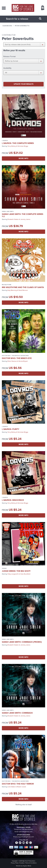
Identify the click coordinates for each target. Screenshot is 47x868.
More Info (23, 158)
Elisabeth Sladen (13, 219)
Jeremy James (25, 219)
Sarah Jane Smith (8, 211)
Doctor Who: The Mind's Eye (17, 358)
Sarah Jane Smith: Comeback (17, 713)
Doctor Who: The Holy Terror (18, 784)
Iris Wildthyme (7, 285)
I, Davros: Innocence (13, 500)
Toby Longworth (13, 574)
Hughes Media (27, 866)
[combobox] (20, 19)
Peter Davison (12, 361)
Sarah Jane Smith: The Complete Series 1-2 (23, 215)
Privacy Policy (15, 863)
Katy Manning (12, 290)
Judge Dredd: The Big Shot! (16, 571)
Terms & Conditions (31, 863)
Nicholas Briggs (23, 146)
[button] (24, 44)
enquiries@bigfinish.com (26, 837)
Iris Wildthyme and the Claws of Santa (23, 287)
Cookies (22, 863)
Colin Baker (11, 787)
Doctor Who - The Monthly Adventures (15, 356)
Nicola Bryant (23, 361)
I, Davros (5, 141)
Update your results (23, 84)
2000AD (4, 568)
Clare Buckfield (25, 574)
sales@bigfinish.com (26, 832)
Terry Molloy (12, 146)
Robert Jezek (21, 787)
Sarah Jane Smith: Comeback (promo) (22, 642)
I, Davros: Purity (11, 429)
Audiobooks (7, 26)
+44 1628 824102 (27, 829)
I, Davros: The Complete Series (18, 143)
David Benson (23, 290)
